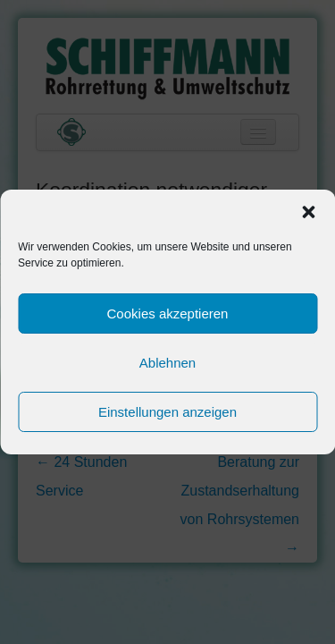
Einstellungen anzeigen (167, 412)
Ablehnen (167, 363)
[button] (308, 212)
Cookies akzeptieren (168, 314)
